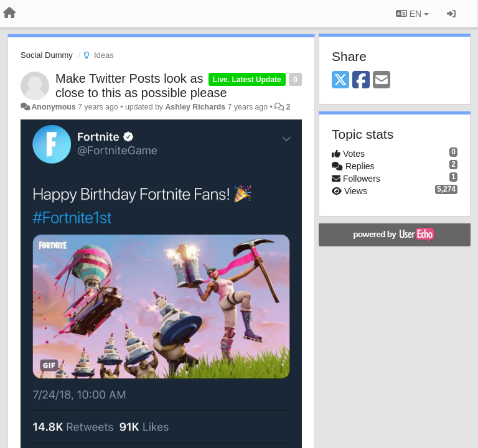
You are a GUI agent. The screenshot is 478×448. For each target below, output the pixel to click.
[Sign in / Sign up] (451, 14)
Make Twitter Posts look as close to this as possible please (141, 86)
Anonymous (53, 107)
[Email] (382, 81)
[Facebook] (361, 81)
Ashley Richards (195, 107)
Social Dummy (47, 55)
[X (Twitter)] (340, 81)
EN (412, 14)
